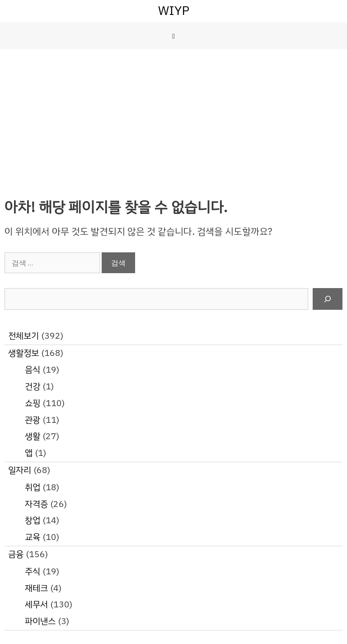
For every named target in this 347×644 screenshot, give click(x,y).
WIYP (174, 11)
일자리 (20, 470)
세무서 (36, 604)
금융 (16, 554)
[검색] (328, 299)
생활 (33, 436)
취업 (33, 487)
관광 (33, 420)
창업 (33, 520)
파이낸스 (40, 621)
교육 (33, 537)
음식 (33, 370)
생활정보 (23, 353)
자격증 (36, 504)
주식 (33, 571)
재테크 (36, 588)
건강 (33, 386)
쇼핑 (33, 403)
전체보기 (23, 336)
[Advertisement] (173, 117)
